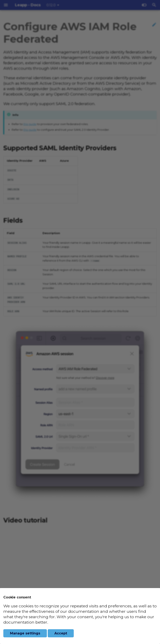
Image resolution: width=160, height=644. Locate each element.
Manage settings (25, 633)
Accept (61, 633)
